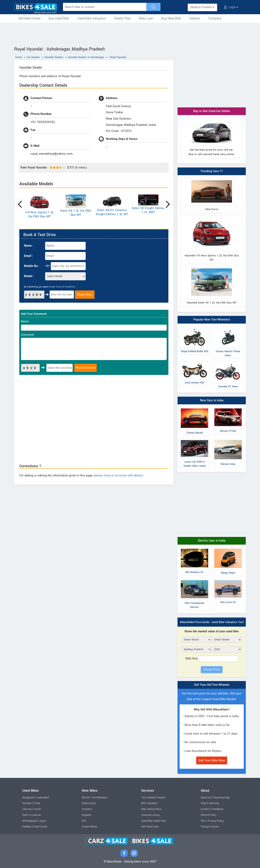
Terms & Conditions (66, 287)
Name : (29, 246)
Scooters (87, 809)
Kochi (38, 809)
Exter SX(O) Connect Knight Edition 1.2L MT (112, 212)
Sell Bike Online (29, 18)
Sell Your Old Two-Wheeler (212, 685)
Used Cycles (40, 827)
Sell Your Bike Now (212, 760)
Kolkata (27, 827)
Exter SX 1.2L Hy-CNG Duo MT (76, 213)
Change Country (210, 827)
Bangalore (28, 798)
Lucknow (36, 815)
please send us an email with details (118, 476)
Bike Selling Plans (151, 809)
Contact (205, 809)
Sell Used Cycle (150, 827)
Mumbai (27, 803)
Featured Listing (150, 815)
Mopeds (86, 815)
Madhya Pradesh (202, 7)
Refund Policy (209, 815)
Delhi (25, 815)
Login (231, 7)
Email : (28, 256)
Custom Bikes (90, 827)
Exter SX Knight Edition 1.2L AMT (148, 210)
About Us (206, 798)
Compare (215, 18)
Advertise (214, 803)
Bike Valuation (149, 803)
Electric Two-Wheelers (95, 798)
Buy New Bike (171, 18)
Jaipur (42, 821)
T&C (203, 821)
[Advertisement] (130, 34)
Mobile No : (32, 266)
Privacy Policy (216, 821)
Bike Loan (146, 18)
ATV (84, 821)
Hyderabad (43, 798)
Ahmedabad (29, 821)
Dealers (195, 18)
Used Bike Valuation (92, 18)
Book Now (85, 295)
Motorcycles (89, 803)
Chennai (27, 809)
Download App (222, 798)
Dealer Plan (122, 18)
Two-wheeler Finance (153, 798)
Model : (29, 276)
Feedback (218, 809)
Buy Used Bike (59, 18)
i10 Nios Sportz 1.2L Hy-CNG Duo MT (40, 214)
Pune (37, 803)
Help (203, 803)
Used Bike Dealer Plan (154, 821)
